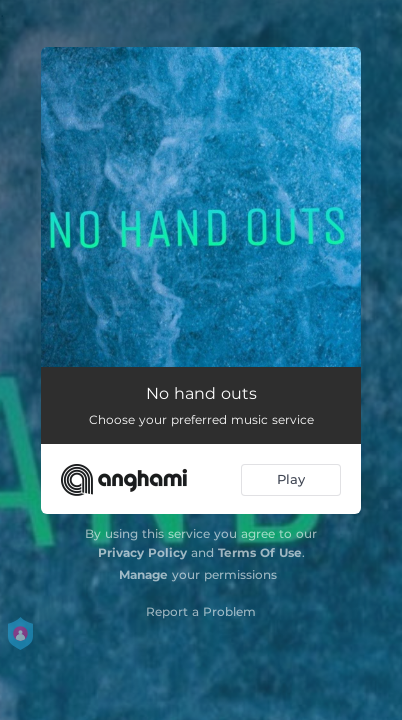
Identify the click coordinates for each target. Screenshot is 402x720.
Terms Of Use (260, 552)
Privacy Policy (142, 552)
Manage (143, 574)
